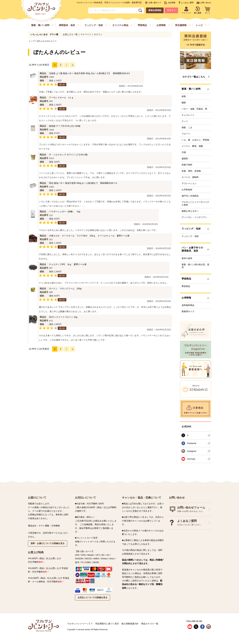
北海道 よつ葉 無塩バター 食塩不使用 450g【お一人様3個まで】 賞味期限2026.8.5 (89, 73)
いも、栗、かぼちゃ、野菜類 (195, 140)
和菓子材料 (187, 165)
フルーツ (186, 134)
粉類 (184, 96)
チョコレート (188, 115)
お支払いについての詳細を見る (93, 597)
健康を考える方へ (190, 211)
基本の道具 (187, 258)
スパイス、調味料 (190, 177)
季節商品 (186, 286)
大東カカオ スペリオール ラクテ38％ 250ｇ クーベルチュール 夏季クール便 (89, 236)
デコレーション (189, 183)
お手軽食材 (187, 190)
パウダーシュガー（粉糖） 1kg (65, 212)
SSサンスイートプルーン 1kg (63, 317)
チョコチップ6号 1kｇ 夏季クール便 (68, 264)
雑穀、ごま (187, 128)
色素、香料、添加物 (191, 171)
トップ (32, 41)
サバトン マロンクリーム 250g (65, 289)
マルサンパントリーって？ (80, 624)
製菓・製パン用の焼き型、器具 (195, 266)
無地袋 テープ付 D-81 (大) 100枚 (65, 126)
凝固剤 (185, 159)
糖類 (184, 103)
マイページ (86, 35)
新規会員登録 (155, 10)
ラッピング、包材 (190, 236)
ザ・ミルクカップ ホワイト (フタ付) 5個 (68, 155)
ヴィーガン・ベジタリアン (194, 217)
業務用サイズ (188, 312)
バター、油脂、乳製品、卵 (194, 109)
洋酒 (184, 152)
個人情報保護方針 (130, 624)
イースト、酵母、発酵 (192, 146)
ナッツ (185, 121)
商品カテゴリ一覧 (150, 624)
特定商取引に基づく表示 (107, 624)
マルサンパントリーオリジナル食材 (195, 204)
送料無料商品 (188, 305)
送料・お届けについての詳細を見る (48, 543)
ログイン (171, 10)
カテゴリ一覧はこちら (194, 77)
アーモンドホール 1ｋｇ (61, 98)
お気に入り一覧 (70, 35)
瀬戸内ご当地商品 (190, 196)
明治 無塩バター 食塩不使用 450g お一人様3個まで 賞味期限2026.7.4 (83, 183)
